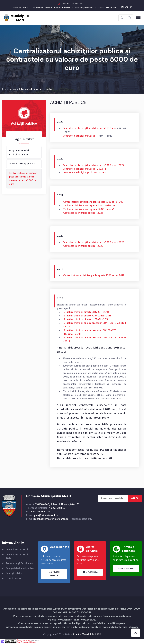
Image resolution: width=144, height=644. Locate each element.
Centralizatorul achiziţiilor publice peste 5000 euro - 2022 (94, 166)
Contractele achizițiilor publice (79, 136)
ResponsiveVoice (24, 641)
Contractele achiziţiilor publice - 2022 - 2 (85, 173)
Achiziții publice (44, 89)
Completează (90, 573)
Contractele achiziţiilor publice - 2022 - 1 (84, 169)
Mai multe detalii (54, 574)
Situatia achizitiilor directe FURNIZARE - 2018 (87, 316)
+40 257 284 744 (40, 512)
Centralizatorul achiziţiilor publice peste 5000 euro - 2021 (94, 202)
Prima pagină (9, 89)
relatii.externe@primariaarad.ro (51, 519)
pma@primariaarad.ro (46, 516)
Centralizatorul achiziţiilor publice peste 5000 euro (90, 129)
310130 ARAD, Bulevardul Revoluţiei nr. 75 (57, 505)
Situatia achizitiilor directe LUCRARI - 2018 (86, 320)
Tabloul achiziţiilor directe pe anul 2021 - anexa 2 (89, 210)
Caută (135, 499)
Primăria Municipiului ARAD (87, 635)
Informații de (26, 89)
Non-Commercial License (27, 643)
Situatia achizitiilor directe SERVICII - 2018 (86, 312)
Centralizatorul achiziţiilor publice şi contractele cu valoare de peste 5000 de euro (23, 179)
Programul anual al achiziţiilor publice (19, 153)
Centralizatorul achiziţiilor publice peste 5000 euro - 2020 (94, 243)
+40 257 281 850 (70, 4)
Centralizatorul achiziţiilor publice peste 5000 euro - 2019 (94, 276)
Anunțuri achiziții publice (22, 164)
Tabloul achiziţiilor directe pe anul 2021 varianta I (89, 206)
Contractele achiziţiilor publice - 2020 (83, 246)
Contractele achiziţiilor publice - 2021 (83, 213)
